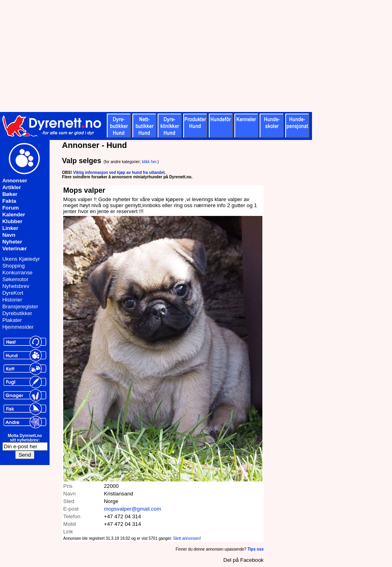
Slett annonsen (187, 538)
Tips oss (256, 549)
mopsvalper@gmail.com (133, 509)
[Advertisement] (196, 56)
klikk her (149, 162)
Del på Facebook (243, 560)
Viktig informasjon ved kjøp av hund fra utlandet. (120, 173)
